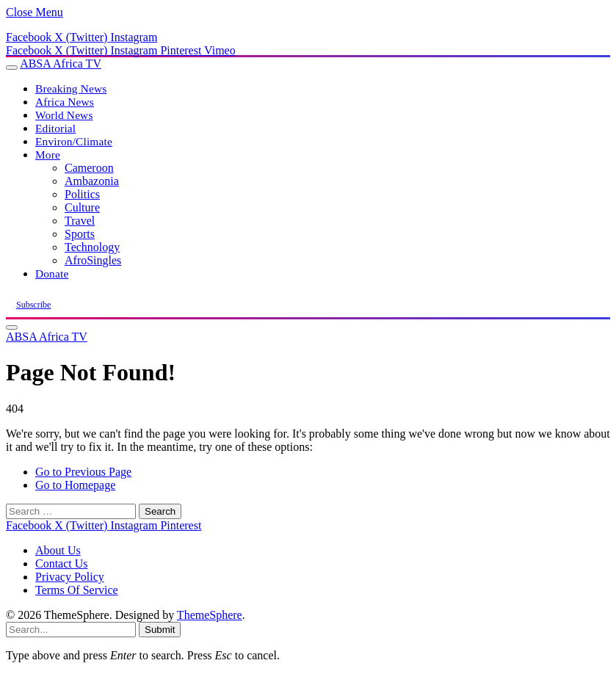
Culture (82, 207)
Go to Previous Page (83, 472)
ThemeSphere (210, 615)
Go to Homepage (75, 485)
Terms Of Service (77, 590)
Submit (160, 630)
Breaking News (71, 88)
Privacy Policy (70, 577)
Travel (80, 221)
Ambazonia (92, 181)
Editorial (55, 128)
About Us (58, 550)
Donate (52, 273)
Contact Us (62, 564)
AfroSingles (93, 260)
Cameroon (89, 168)
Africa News (65, 102)
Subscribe (33, 305)
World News (64, 115)
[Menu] (12, 68)
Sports (80, 234)
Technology (92, 247)
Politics (82, 194)
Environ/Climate (74, 141)
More (48, 155)
